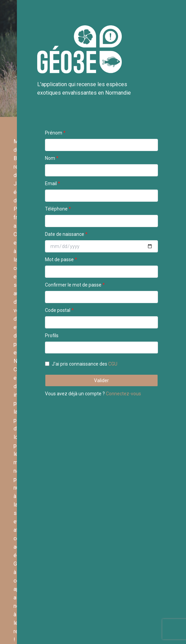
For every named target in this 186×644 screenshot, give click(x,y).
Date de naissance (66, 234)
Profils (52, 336)
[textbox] (49, 347)
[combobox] (101, 348)
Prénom (54, 133)
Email (51, 183)
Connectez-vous (123, 394)
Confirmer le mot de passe (73, 285)
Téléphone (56, 209)
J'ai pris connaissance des (85, 364)
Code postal (58, 310)
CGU (113, 364)
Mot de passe (59, 259)
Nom (50, 158)
